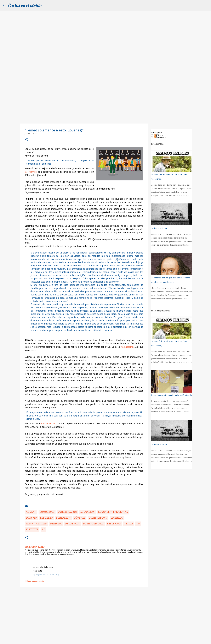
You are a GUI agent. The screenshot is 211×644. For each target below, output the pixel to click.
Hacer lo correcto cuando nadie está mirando (172, 395)
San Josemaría (48, 424)
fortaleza (63, 518)
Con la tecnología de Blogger (105, 640)
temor (129, 524)
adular (31, 512)
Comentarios (160, 137)
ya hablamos (128, 347)
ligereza (117, 518)
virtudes (32, 530)
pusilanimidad (93, 524)
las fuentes (31, 172)
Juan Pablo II (98, 518)
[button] (26, 139)
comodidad (47, 512)
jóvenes (80, 518)
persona (56, 524)
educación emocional (113, 512)
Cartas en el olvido (25, 5)
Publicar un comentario (34, 581)
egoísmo (31, 518)
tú (138, 524)
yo (43, 530)
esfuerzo (46, 518)
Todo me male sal (159, 228)
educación (87, 512)
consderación (67, 512)
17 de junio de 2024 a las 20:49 (46, 575)
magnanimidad (36, 524)
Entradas (159, 135)
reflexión (114, 524)
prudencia (72, 524)
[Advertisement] (105, 100)
